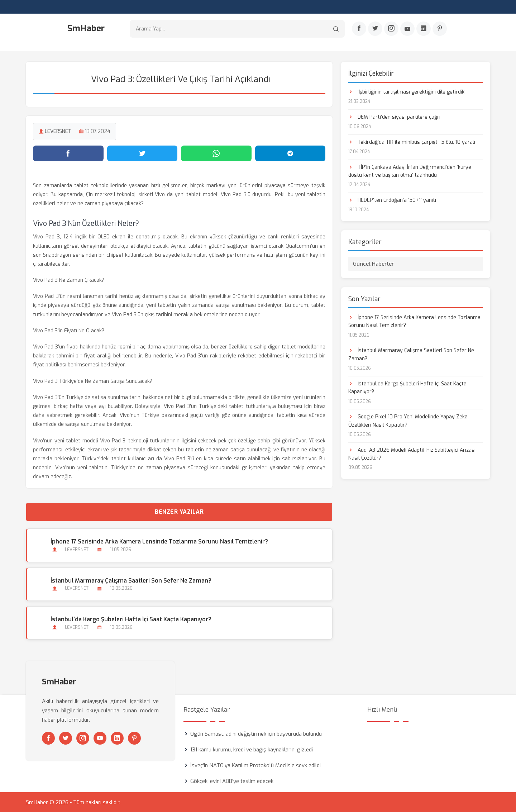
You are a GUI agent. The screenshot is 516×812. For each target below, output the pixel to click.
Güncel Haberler (374, 263)
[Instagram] (391, 29)
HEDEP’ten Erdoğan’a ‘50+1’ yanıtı (392, 200)
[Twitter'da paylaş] (142, 153)
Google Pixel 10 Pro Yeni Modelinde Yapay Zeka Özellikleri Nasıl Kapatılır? (408, 420)
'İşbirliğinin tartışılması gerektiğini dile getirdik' (407, 92)
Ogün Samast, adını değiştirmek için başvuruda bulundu (256, 733)
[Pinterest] (440, 29)
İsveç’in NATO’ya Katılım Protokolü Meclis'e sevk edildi (255, 765)
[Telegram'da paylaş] (290, 153)
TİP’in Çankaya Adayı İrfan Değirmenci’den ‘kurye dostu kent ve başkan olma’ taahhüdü (410, 171)
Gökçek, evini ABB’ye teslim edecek (232, 781)
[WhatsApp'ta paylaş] (216, 153)
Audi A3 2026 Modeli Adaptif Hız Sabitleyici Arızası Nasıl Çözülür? (412, 454)
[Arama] (336, 29)
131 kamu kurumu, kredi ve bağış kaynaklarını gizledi (252, 749)
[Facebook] (359, 29)
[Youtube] (407, 29)
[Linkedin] (424, 29)
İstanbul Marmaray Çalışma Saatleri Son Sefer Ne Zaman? (131, 580)
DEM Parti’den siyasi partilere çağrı (394, 117)
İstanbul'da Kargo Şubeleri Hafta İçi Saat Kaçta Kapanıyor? (131, 619)
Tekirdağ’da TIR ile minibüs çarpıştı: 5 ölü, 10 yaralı (412, 142)
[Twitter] (375, 29)
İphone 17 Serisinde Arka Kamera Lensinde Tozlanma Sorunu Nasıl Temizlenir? (159, 542)
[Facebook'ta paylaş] (68, 153)
